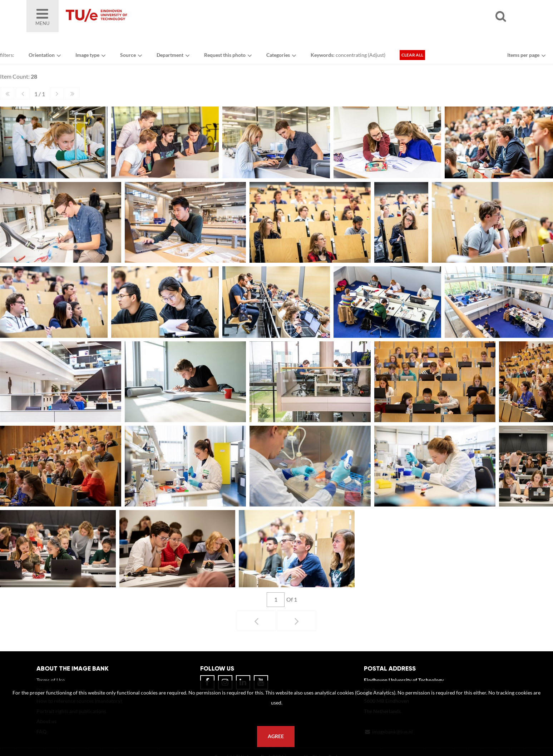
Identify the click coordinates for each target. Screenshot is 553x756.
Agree (276, 736)
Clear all (412, 55)
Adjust (377, 55)
